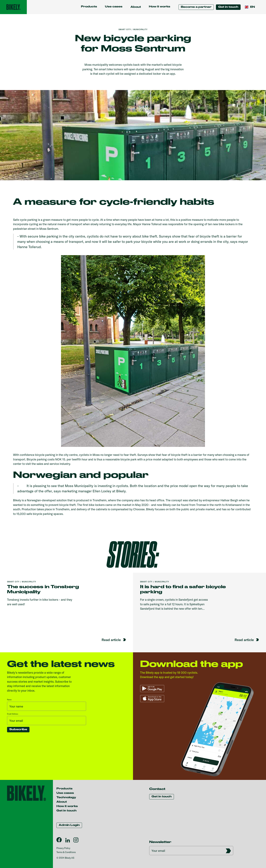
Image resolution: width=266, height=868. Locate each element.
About (62, 802)
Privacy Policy (63, 848)
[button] (136, 7)
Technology (66, 798)
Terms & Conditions (66, 852)
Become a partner (196, 7)
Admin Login (69, 825)
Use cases (114, 7)
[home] (13, 7)
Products (89, 7)
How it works (160, 7)
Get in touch (228, 7)
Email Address (13, 714)
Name (9, 700)
